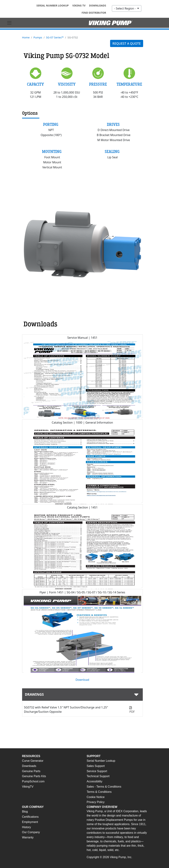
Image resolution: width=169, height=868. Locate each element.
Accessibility (95, 781)
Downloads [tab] (40, 324)
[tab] (82, 695)
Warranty (28, 837)
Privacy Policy (96, 802)
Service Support (97, 771)
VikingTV (28, 787)
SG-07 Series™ (55, 37)
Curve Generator (33, 761)
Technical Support (98, 776)
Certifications (30, 817)
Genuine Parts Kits (34, 776)
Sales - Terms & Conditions (104, 787)
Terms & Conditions (99, 792)
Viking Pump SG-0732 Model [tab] (66, 56)
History (27, 827)
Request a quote (127, 43)
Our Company (31, 832)
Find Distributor (94, 13)
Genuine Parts (31, 771)
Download (82, 680)
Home (26, 37)
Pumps (38, 37)
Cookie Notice (96, 797)
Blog (25, 812)
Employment (30, 822)
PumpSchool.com (33, 781)
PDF (132, 712)
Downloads (98, 5)
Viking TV (79, 5)
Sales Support (96, 766)
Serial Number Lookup (53, 5)
